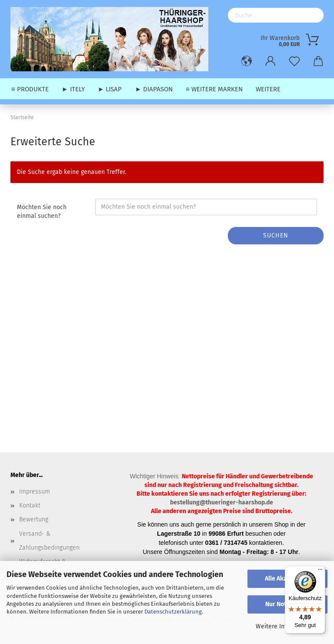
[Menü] (320, 571)
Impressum (35, 492)
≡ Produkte (30, 89)
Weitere (268, 89)
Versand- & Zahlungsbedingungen (49, 541)
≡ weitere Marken (214, 89)
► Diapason (154, 89)
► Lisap (110, 89)
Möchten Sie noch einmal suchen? (42, 212)
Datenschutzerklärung (173, 612)
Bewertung (34, 519)
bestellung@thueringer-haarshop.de (222, 502)
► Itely (73, 89)
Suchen (276, 235)
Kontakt (30, 506)
